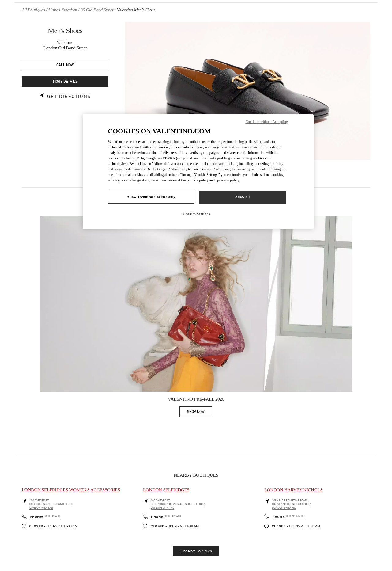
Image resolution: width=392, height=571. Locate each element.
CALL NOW (65, 65)
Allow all (242, 197)
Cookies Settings (196, 214)
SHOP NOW (200, 413)
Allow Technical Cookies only (151, 197)
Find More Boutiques (196, 551)
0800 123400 (52, 516)
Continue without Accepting (267, 122)
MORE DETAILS (65, 82)
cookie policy (198, 180)
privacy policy (228, 180)
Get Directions (69, 97)
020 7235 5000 (295, 516)
